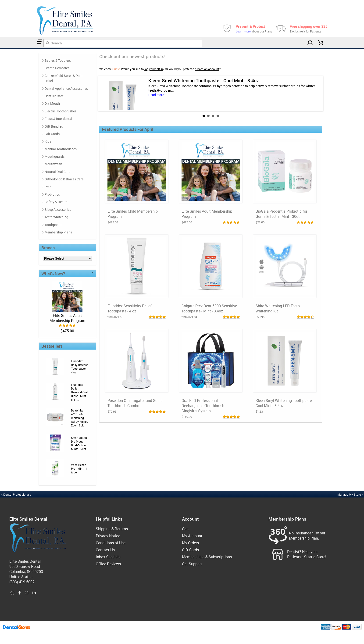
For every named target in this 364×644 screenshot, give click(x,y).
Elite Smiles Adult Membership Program (67, 318)
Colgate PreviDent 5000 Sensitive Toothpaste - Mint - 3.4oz (209, 308)
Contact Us (105, 550)
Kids (48, 141)
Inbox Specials (108, 557)
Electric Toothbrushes (61, 111)
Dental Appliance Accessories (66, 88)
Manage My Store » (351, 494)
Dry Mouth (52, 103)
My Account (192, 536)
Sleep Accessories (58, 209)
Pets (48, 187)
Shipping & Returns (112, 529)
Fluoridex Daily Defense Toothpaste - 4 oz (80, 367)
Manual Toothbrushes (61, 149)
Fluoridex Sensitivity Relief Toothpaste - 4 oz (130, 308)
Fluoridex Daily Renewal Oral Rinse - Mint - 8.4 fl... (79, 392)
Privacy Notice (108, 536)
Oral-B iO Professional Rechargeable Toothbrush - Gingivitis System (204, 406)
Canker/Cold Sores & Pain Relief (64, 78)
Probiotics (52, 194)
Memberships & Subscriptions (207, 557)
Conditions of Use (111, 543)
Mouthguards (55, 156)
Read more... (158, 95)
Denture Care (54, 96)
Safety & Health (56, 202)
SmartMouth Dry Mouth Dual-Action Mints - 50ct (79, 443)
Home (1, 48)
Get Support (192, 564)
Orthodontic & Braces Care (64, 179)
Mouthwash (53, 164)
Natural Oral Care (57, 172)
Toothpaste (53, 225)
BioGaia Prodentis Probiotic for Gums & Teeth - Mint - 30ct (281, 214)
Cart (186, 529)
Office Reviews (108, 564)
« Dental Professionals (16, 494)
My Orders (190, 543)
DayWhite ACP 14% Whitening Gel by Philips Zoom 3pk (80, 418)
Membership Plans (58, 232)
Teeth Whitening (56, 217)
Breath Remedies (57, 68)
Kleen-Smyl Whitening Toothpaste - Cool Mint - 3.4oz (204, 80)
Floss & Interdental (58, 119)
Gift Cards (52, 134)
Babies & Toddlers (58, 60)
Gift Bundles (54, 126)
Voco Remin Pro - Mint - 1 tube (79, 469)
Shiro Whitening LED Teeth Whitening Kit (278, 308)
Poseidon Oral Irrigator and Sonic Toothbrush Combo (135, 403)
